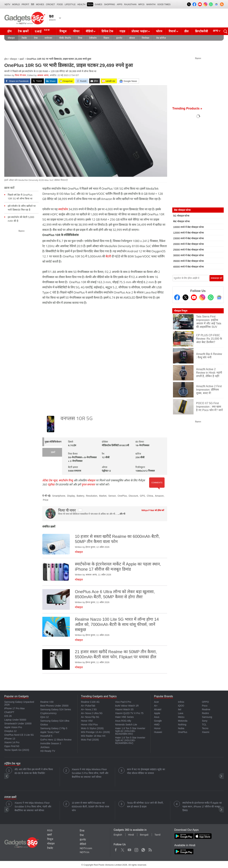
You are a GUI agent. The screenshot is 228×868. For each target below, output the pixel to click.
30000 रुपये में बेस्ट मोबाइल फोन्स (188, 255)
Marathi (151, 4)
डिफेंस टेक (107, 31)
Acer (156, 702)
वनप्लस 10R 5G (77, 419)
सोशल (132, 38)
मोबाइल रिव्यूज (181, 311)
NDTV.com (86, 848)
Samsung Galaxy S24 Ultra (55, 721)
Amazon (159, 496)
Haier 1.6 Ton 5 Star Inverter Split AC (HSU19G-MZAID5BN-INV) (130, 731)
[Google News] (219, 297)
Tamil (157, 835)
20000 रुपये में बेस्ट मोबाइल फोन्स (188, 244)
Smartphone (59, 496)
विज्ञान (106, 38)
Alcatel (158, 709)
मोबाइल (11, 38)
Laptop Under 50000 (15, 720)
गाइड (122, 31)
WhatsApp (143, 849)
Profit (25, 4)
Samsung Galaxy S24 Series (56, 709)
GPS (142, 496)
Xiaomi (206, 732)
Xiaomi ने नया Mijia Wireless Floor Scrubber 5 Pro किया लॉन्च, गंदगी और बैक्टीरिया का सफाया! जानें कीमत (90, 773)
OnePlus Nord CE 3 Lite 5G (19, 735)
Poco (205, 706)
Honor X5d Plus (89, 725)
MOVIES (40, 4)
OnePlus (122, 496)
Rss (150, 849)
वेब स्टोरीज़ (161, 38)
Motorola (183, 721)
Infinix (181, 702)
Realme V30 (47, 702)
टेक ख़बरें (23, 31)
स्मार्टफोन (63, 209)
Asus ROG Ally (123, 721)
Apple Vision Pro (13, 727)
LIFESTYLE (70, 4)
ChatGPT (9, 712)
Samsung (207, 717)
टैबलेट (24, 38)
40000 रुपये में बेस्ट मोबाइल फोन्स (188, 267)
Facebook (116, 849)
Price (46, 500)
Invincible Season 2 (51, 743)
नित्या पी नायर (20, 75)
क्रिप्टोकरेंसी (201, 31)
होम (9, 31)
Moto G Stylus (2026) (92, 728)
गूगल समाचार (88, 484)
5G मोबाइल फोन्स (181, 216)
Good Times (164, 4)
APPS (120, 4)
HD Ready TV (48, 751)
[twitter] (80, 510)
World (16, 4)
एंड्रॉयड (51, 484)
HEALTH (81, 4)
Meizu (181, 717)
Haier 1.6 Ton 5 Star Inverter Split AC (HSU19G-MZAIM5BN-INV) (130, 740)
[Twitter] (185, 297)
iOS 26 (8, 716)
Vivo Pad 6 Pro (123, 702)
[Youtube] (194, 297)
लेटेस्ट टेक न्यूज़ (50, 480)
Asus (157, 717)
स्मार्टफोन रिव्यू (66, 480)
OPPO (205, 702)
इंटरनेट (119, 38)
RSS (50, 830)
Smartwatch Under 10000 (18, 724)
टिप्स (80, 38)
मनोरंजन (48, 38)
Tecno (205, 728)
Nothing (182, 725)
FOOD (60, 4)
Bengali (144, 835)
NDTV (7, 4)
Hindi (131, 835)
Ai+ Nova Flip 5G (90, 717)
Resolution (92, 496)
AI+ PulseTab (88, 706)
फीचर (76, 31)
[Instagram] (202, 297)
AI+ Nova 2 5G (89, 709)
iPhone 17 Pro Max (14, 708)
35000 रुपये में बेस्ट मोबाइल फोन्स (188, 261)
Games (98, 4)
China (150, 496)
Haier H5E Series (124, 717)
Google (158, 721)
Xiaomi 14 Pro (12, 742)
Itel (180, 709)
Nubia (181, 728)
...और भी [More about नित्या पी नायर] (121, 514)
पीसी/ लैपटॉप (65, 38)
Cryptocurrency (48, 713)
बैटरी (108, 256)
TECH (90, 4)
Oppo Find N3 (12, 746)
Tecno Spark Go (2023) (17, 750)
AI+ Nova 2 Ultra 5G (92, 713)
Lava (181, 713)
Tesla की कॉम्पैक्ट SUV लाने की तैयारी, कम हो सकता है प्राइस (145, 805)
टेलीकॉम (93, 38)
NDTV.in (84, 852)
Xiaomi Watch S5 (124, 709)
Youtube (130, 849)
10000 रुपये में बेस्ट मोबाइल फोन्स (188, 227)
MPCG (141, 4)
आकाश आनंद (43, 75)
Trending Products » (187, 108)
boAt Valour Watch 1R (127, 706)
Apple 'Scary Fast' (50, 732)
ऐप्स (36, 38)
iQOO (181, 706)
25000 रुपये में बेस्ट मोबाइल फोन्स (188, 250)
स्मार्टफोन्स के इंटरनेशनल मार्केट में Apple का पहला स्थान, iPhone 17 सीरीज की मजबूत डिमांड (202, 807)
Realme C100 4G (90, 702)
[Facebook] (177, 297)
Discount (133, 496)
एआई (43, 31)
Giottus (44, 725)
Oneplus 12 (10, 731)
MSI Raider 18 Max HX (93, 736)
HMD (157, 725)
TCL (204, 725)
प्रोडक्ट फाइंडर (139, 31)
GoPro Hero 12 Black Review (56, 740)
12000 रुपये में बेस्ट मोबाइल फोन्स (188, 233)
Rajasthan (130, 4)
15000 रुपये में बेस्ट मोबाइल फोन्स (188, 238)
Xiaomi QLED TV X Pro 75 (129, 713)
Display (71, 496)
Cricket (50, 4)
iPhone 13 (10, 739)
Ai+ (156, 706)
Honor (157, 728)
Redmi (205, 713)
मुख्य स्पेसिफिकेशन (53, 442)
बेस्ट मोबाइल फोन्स (181, 221)
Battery (80, 496)
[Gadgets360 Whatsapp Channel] (211, 297)
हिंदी (33, 4)
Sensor (112, 496)
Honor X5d (87, 721)
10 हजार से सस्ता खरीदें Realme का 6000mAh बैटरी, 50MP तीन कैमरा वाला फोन (91, 807)
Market (103, 496)
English (118, 835)
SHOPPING (109, 4)
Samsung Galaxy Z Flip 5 (54, 728)
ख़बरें (22, 59)
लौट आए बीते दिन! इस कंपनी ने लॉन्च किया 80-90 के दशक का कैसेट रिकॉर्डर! (34, 771)
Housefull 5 (46, 736)
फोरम (159, 31)
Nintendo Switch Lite (126, 725)
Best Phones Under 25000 (54, 706)
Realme (206, 709)
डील (187, 31)
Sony (205, 721)
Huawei (158, 732)
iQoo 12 (44, 717)
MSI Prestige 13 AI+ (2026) (95, 732)
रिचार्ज (172, 31)
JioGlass (45, 747)
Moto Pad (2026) (90, 740)
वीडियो (89, 31)
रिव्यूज (63, 31)
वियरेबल (145, 38)
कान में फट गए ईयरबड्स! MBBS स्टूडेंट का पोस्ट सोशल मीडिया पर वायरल (146, 771)
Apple (157, 713)
